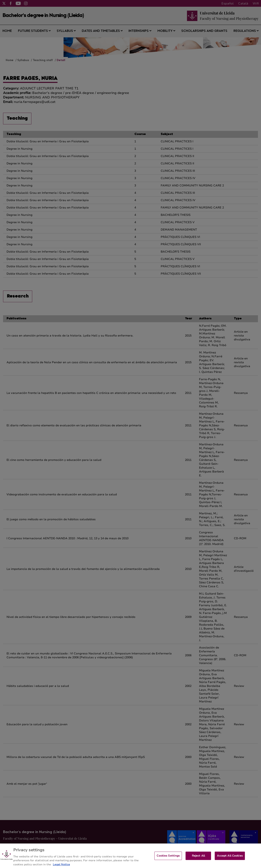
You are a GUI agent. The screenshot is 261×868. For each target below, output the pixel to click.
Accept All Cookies (230, 858)
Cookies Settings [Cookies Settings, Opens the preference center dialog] (168, 858)
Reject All (198, 858)
